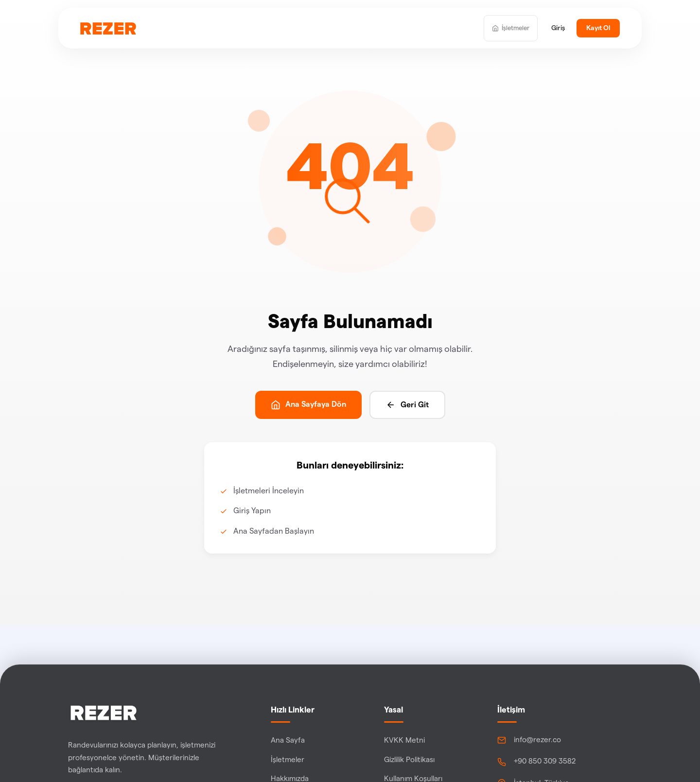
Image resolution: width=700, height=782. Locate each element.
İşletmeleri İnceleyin (269, 491)
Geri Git (407, 405)
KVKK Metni (404, 740)
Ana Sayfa (288, 740)
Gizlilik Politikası (409, 760)
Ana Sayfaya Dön (308, 405)
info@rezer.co (537, 740)
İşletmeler (288, 760)
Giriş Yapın (252, 511)
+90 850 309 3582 (545, 761)
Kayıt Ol (598, 28)
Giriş (558, 28)
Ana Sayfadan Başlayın (274, 531)
